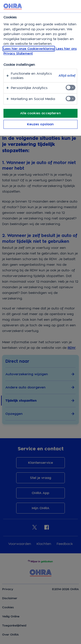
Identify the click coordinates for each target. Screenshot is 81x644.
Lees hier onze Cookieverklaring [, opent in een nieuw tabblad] (29, 49)
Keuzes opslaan (40, 124)
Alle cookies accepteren (40, 113)
